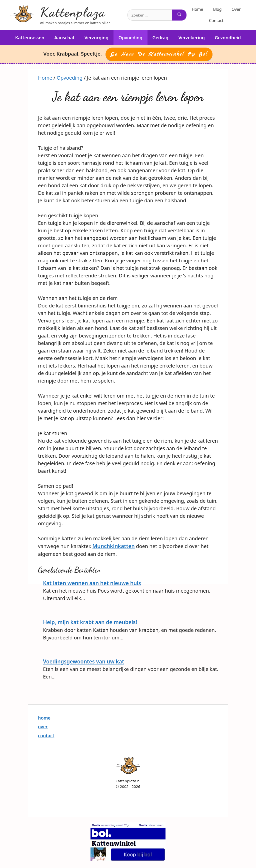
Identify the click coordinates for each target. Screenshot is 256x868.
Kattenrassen (30, 38)
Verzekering (192, 38)
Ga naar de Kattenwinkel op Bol (159, 54)
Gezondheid (228, 38)
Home (197, 9)
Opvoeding (130, 38)
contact (46, 736)
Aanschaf (64, 38)
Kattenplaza (73, 12)
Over (236, 9)
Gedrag (160, 38)
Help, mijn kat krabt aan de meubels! (90, 622)
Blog (217, 9)
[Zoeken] (179, 15)
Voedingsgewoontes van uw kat (84, 661)
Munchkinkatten (114, 546)
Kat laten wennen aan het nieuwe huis (92, 583)
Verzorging (96, 38)
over (43, 727)
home (44, 718)
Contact (216, 21)
